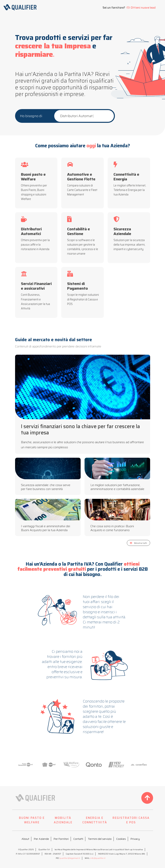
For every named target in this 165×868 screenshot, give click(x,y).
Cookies (121, 839)
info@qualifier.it (98, 858)
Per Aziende (41, 839)
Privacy (135, 839)
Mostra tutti (138, 543)
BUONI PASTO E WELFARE (32, 820)
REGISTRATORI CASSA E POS (131, 820)
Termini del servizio (100, 839)
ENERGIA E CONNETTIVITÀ (95, 820)
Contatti (78, 839)
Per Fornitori (61, 839)
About (25, 839)
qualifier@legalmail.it (70, 858)
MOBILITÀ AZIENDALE (63, 820)
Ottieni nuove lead (141, 8)
